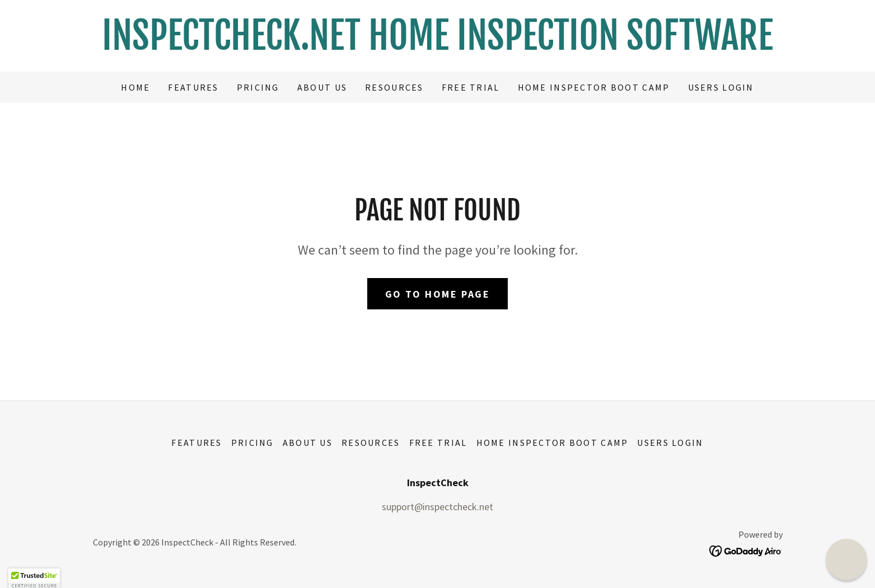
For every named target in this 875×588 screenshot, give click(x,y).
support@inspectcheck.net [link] (437, 507)
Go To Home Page (438, 294)
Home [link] (135, 87)
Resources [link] (394, 87)
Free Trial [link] (471, 87)
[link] (438, 46)
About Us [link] (322, 87)
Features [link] (193, 87)
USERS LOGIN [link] (721, 87)
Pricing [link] (258, 87)
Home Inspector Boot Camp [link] (594, 87)
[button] (847, 560)
